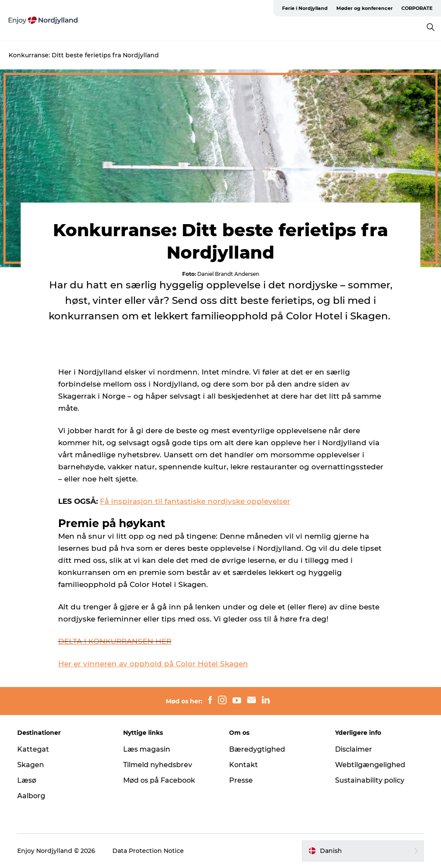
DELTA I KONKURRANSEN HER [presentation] (115, 641)
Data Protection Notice (148, 851)
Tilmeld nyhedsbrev (158, 765)
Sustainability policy (370, 780)
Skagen (31, 765)
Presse (241, 780)
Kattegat (33, 749)
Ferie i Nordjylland (305, 8)
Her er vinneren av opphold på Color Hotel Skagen (153, 664)
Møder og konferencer (365, 8)
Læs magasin (147, 749)
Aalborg (31, 796)
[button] (363, 851)
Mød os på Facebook (159, 780)
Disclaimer (354, 749)
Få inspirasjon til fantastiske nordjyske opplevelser (195, 501)
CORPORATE (417, 8)
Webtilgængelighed (370, 765)
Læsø (27, 780)
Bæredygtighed (257, 749)
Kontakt (244, 765)
